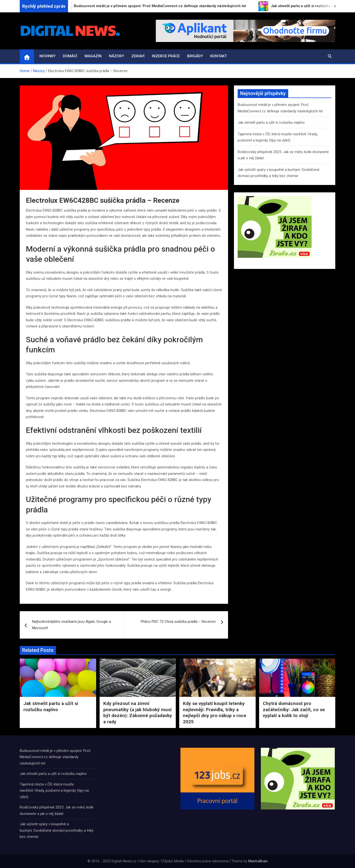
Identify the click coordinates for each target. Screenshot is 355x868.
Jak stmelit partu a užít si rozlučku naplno (271, 122)
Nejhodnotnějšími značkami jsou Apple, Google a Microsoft (71, 625)
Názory (116, 56)
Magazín (93, 56)
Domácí (70, 56)
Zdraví (138, 56)
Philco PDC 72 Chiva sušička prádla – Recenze (178, 622)
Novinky (47, 56)
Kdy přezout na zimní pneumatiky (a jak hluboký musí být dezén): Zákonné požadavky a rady (138, 713)
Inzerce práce (166, 56)
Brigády (195, 56)
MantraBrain (258, 861)
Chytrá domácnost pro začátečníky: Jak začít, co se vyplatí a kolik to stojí (294, 709)
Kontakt (219, 56)
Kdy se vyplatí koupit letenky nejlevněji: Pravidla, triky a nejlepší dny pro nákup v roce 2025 (215, 713)
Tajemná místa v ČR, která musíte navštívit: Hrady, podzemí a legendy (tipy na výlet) (54, 791)
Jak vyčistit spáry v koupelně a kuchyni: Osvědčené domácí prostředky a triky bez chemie (57, 830)
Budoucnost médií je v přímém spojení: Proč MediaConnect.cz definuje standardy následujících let (55, 757)
